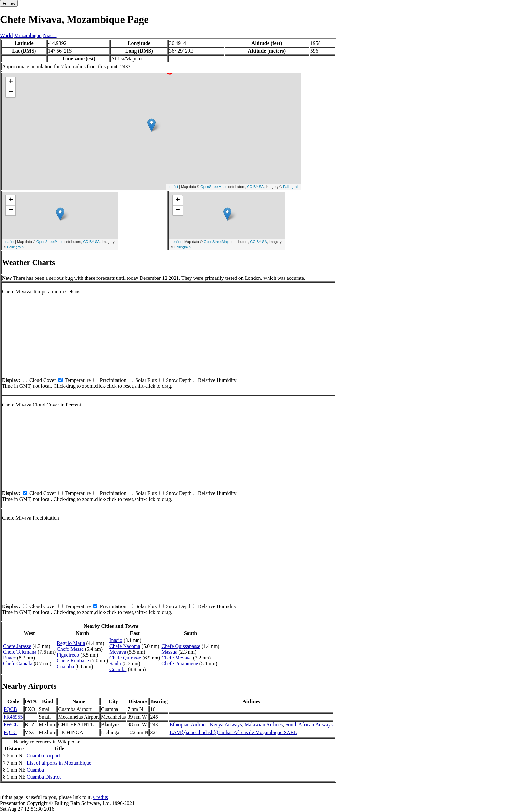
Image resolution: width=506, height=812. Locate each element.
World (6, 35)
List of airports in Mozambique (59, 763)
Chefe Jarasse (17, 646)
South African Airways (309, 725)
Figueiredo (68, 655)
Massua (169, 652)
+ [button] (11, 82)
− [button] (11, 92)
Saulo (115, 664)
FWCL (11, 725)
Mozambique (28, 35)
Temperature (78, 380)
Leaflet (173, 187)
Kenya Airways (226, 725)
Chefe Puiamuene (180, 664)
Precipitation (113, 380)
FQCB (10, 709)
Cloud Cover (43, 380)
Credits (100, 797)
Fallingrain (291, 187)
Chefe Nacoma (125, 646)
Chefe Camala (18, 664)
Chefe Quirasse (125, 658)
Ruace (9, 658)
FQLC (10, 732)
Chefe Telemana (20, 652)
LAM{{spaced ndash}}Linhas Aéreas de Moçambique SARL (233, 732)
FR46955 (13, 717)
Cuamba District (44, 777)
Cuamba (65, 666)
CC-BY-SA (256, 187)
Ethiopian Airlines (189, 725)
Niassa (50, 35)
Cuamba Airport (44, 756)
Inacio (116, 640)
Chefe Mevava (177, 658)
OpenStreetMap (213, 187)
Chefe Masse (70, 649)
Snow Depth (179, 380)
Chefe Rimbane (73, 661)
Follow (9, 3)
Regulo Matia (71, 643)
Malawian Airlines (264, 725)
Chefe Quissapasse (181, 646)
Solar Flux (146, 380)
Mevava (118, 652)
